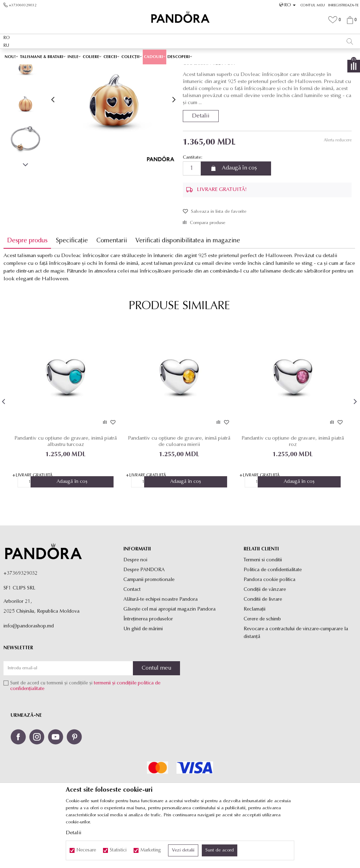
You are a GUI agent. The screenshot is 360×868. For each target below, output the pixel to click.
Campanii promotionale (149, 630)
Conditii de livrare (263, 649)
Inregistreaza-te (343, 5)
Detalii (201, 166)
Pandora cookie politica (269, 630)
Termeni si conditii (263, 610)
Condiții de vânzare (265, 640)
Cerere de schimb (262, 669)
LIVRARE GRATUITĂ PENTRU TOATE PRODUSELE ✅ (165, 56)
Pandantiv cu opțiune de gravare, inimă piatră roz (293, 491)
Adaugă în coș (239, 218)
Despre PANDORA (144, 620)
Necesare (86, 850)
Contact (132, 640)
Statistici (118, 850)
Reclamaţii (255, 659)
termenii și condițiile (115, 733)
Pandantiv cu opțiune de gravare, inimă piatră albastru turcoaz (66, 491)
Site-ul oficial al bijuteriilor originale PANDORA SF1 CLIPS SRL (59, 69)
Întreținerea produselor (148, 669)
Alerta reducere (337, 190)
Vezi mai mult (248, 56)
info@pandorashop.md (29, 676)
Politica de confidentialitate (273, 620)
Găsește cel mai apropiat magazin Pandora (169, 659)
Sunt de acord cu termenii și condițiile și (85, 736)
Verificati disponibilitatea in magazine (188, 290)
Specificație (72, 290)
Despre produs (27, 290)
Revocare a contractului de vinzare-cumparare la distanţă (296, 683)
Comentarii (112, 290)
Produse (127, 69)
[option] (180, 56)
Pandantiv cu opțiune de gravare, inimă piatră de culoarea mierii (179, 491)
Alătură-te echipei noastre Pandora (160, 649)
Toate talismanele (154, 69)
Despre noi (135, 610)
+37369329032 (21, 623)
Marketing (151, 850)
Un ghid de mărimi (143, 679)
